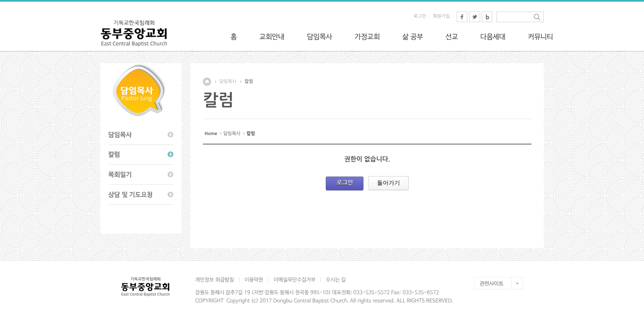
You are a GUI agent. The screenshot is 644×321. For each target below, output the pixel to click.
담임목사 (228, 81)
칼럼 (249, 81)
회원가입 (441, 16)
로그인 (420, 16)
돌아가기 (389, 183)
